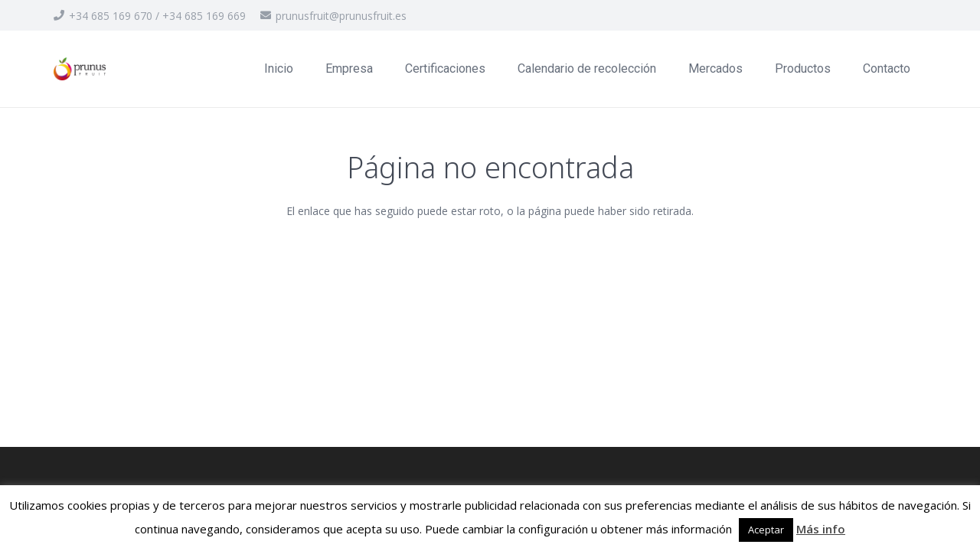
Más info (821, 529)
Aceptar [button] (766, 530)
